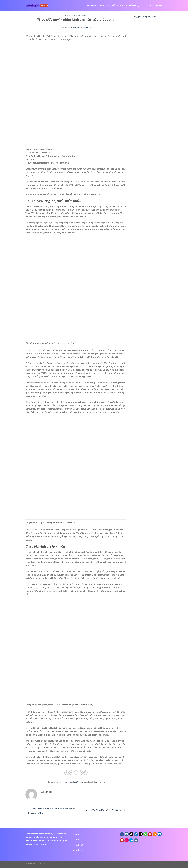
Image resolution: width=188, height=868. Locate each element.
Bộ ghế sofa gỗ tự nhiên (146, 16)
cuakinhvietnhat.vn (96, 5)
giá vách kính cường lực (127, 5)
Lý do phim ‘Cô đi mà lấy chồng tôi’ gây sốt (104, 810)
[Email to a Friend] (76, 773)
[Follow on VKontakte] (136, 840)
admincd (87, 27)
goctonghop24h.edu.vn (76, 16)
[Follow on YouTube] (122, 840)
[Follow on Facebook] (122, 834)
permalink (100, 782)
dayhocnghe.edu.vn (35, 864)
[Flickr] (127, 840)
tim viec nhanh (154, 5)
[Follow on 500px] (131, 840)
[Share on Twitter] (71, 773)
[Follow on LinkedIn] (160, 834)
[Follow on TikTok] (131, 834)
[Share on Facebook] (67, 773)
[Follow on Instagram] (127, 834)
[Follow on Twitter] (136, 834)
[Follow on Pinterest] (150, 834)
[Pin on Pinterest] (81, 773)
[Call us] (145, 834)
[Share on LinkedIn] (85, 773)
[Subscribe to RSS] (155, 834)
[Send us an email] (141, 834)
